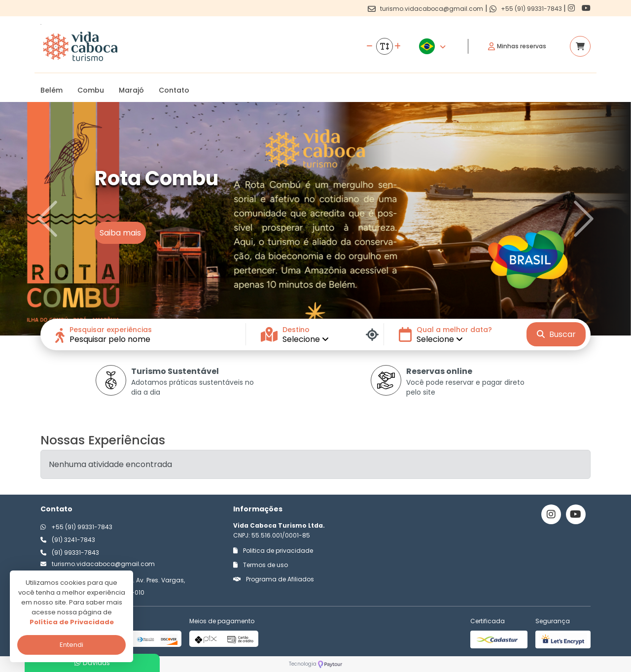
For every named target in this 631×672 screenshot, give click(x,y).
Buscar (556, 334)
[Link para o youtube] (586, 8)
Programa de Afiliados (274, 579)
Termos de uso (261, 565)
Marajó (131, 90)
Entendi (71, 645)
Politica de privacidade (273, 551)
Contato (174, 90)
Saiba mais (120, 233)
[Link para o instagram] (572, 8)
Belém (52, 90)
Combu (91, 90)
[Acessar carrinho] (580, 46)
